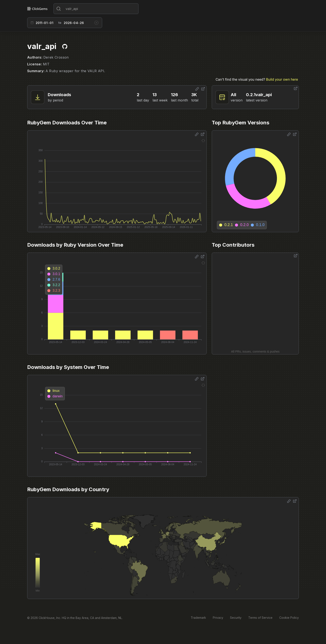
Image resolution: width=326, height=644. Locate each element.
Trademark (198, 618)
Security (236, 618)
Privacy (218, 618)
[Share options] (197, 89)
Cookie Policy (289, 618)
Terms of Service (260, 618)
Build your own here (282, 79)
